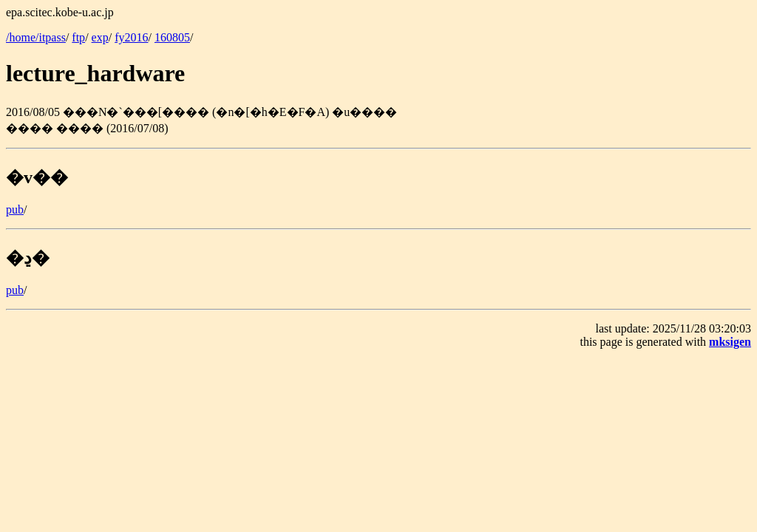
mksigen (730, 342)
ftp (78, 37)
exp (100, 37)
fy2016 (131, 37)
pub (15, 209)
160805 (172, 37)
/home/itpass (36, 37)
